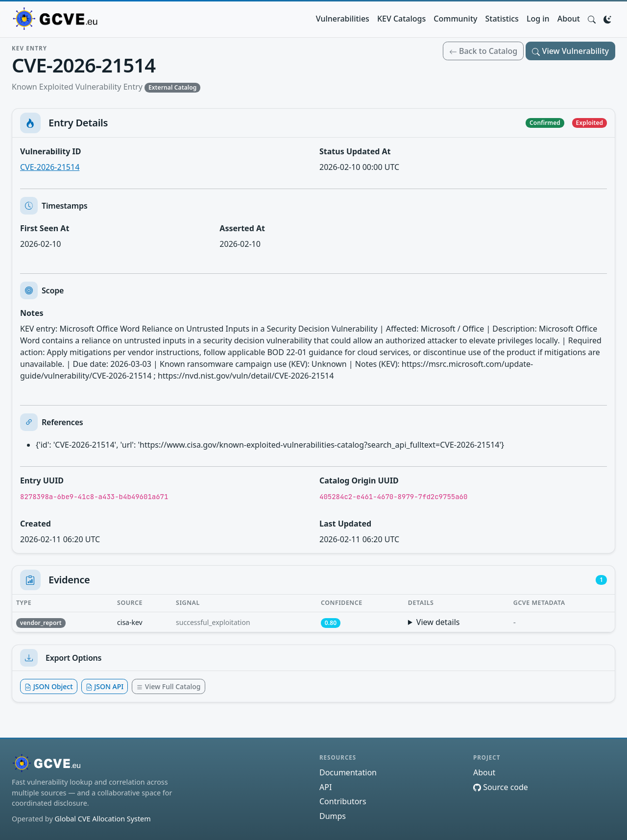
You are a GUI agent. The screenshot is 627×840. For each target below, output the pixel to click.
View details (438, 622)
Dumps (333, 816)
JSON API (105, 686)
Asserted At (242, 228)
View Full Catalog (168, 686)
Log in (538, 19)
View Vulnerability (570, 51)
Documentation (348, 772)
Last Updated (345, 524)
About (569, 19)
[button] (592, 19)
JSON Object (49, 686)
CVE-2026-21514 (50, 167)
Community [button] (455, 19)
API (326, 787)
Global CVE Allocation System (102, 819)
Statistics (502, 19)
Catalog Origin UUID (359, 480)
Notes (32, 313)
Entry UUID (42, 480)
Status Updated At (355, 151)
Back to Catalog (483, 51)
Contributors (343, 801)
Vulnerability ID (50, 151)
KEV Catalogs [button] (401, 19)
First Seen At (45, 228)
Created (36, 524)
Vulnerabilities (343, 19)
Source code (501, 787)
